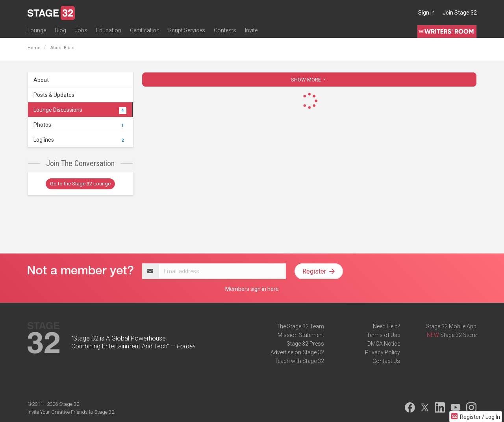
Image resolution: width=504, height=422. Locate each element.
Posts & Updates (54, 95)
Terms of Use (383, 335)
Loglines (80, 140)
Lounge (37, 30)
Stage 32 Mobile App (451, 326)
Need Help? (386, 326)
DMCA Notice (384, 344)
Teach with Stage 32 (299, 361)
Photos (80, 125)
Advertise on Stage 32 (297, 352)
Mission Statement (301, 335)
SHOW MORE (309, 80)
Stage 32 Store (458, 335)
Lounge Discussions (80, 110)
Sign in (426, 13)
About (41, 80)
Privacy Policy (383, 352)
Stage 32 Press (305, 344)
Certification (145, 30)
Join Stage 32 (460, 13)
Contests (225, 30)
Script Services (187, 30)
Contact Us (386, 361)
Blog (60, 30)
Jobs (81, 30)
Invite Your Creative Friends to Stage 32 (71, 412)
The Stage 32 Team (300, 326)
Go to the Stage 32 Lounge (80, 184)
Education (109, 30)
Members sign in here (252, 289)
